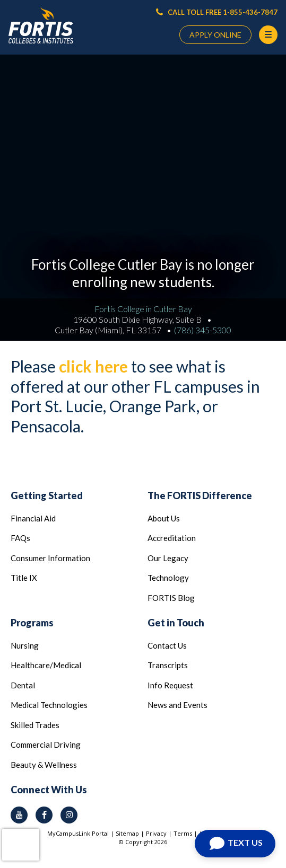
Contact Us (167, 645)
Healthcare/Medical (46, 665)
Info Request (170, 685)
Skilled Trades (35, 725)
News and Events (177, 705)
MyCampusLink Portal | (81, 833)
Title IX (24, 578)
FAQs (20, 538)
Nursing (25, 645)
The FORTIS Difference (200, 495)
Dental (23, 685)
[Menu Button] (268, 35)
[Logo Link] (41, 26)
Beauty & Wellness (44, 765)
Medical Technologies (49, 705)
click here (93, 366)
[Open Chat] (235, 844)
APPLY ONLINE (215, 35)
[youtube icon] (19, 815)
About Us (164, 518)
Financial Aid (33, 518)
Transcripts (168, 665)
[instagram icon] (69, 815)
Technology (168, 578)
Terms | (186, 833)
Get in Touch (176, 623)
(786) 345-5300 (203, 330)
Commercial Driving (46, 745)
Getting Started (47, 495)
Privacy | (160, 833)
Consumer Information (50, 558)
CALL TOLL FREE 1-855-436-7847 (217, 12)
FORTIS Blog (171, 598)
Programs (32, 623)
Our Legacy (168, 558)
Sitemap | (131, 833)
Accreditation (172, 538)
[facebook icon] (44, 815)
